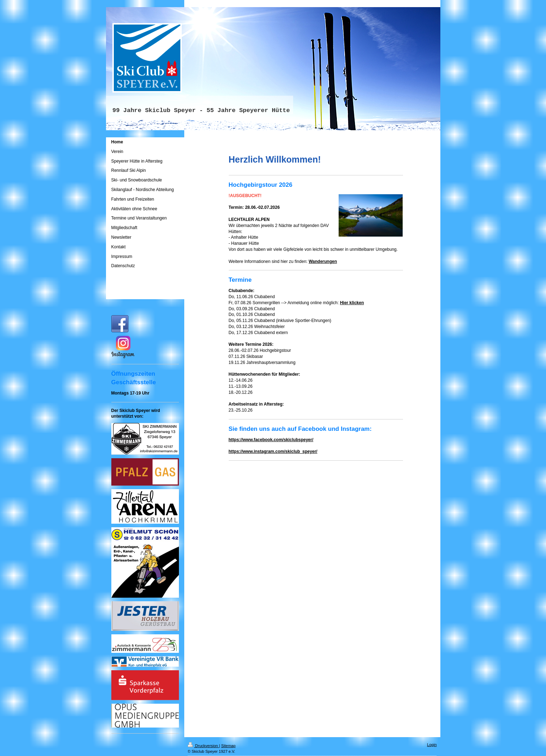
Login (432, 745)
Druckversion (203, 746)
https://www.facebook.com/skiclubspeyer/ (271, 440)
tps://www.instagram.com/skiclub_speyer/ (275, 451)
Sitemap (228, 746)
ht (231, 451)
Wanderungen (323, 261)
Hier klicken (352, 303)
